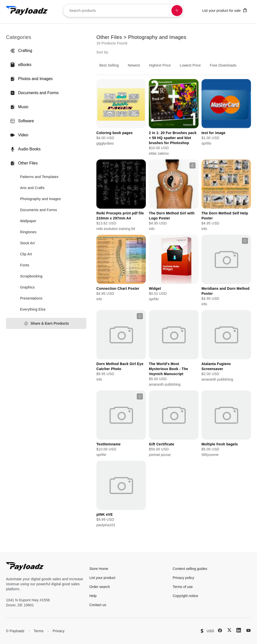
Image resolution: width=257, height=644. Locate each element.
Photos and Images (31, 79)
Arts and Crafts (32, 188)
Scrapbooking (31, 276)
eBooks (21, 65)
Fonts (25, 265)
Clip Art (26, 254)
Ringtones (28, 232)
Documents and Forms (34, 93)
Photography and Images (41, 199)
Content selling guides (190, 569)
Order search (100, 587)
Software (22, 121)
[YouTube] (248, 630)
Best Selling (109, 65)
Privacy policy (183, 578)
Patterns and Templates (39, 177)
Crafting (21, 51)
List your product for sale (225, 10)
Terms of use (183, 587)
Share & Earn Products (46, 324)
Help (93, 596)
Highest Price (160, 65)
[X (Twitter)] (229, 630)
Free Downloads (223, 65)
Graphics (27, 287)
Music (19, 107)
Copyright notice (185, 596)
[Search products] (177, 11)
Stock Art (27, 243)
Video (19, 135)
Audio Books (25, 149)
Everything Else (33, 309)
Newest (134, 65)
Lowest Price (190, 65)
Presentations (31, 298)
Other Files (24, 163)
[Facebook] (220, 630)
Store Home (99, 569)
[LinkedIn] (239, 630)
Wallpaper (28, 221)
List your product (102, 578)
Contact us (98, 605)
